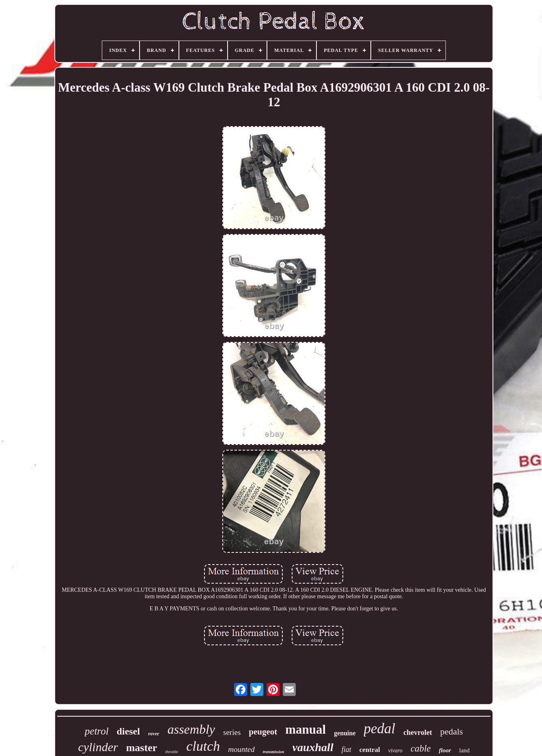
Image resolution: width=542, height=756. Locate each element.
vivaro (395, 751)
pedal (380, 729)
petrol (97, 731)
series (232, 732)
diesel (128, 731)
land (465, 750)
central (370, 750)
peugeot (263, 732)
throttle (172, 752)
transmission (274, 752)
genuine (345, 733)
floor (445, 750)
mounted (241, 749)
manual (305, 729)
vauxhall (313, 747)
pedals (452, 731)
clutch (203, 746)
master (142, 748)
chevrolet (418, 732)
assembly (191, 729)
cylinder (98, 747)
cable (421, 748)
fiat (346, 750)
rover (154, 734)
